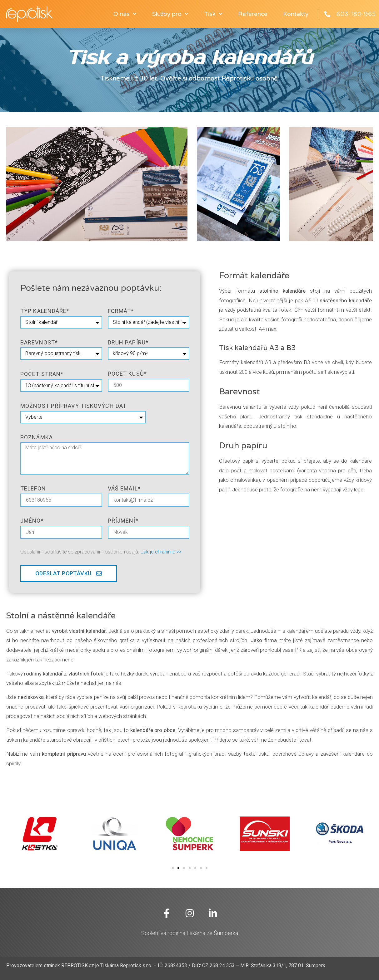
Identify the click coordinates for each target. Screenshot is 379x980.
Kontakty (296, 14)
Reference (253, 14)
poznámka (37, 437)
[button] (173, 868)
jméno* (32, 521)
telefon (33, 488)
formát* (121, 311)
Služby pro (170, 14)
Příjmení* (123, 521)
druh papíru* (128, 342)
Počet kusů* (127, 374)
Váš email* (124, 488)
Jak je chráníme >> (161, 552)
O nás (125, 14)
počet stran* (42, 374)
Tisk (213, 14)
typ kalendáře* (45, 311)
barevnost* (39, 342)
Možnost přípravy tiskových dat (73, 406)
